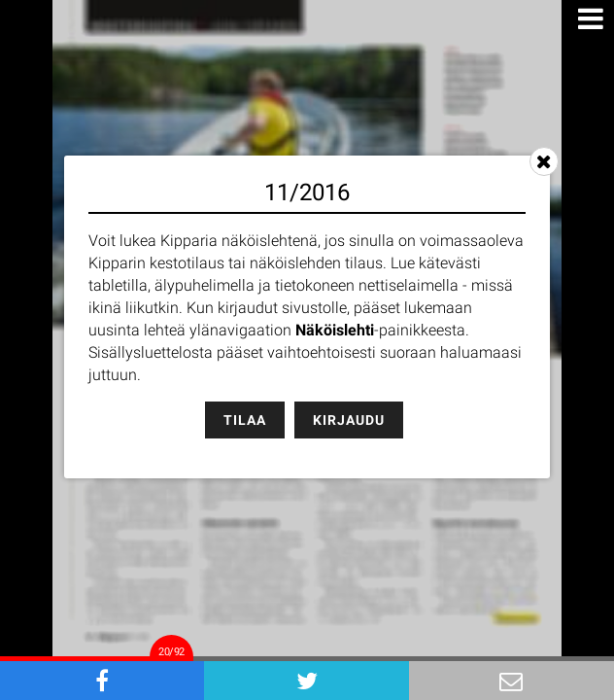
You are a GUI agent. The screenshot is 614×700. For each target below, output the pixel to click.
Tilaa (245, 420)
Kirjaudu (349, 420)
